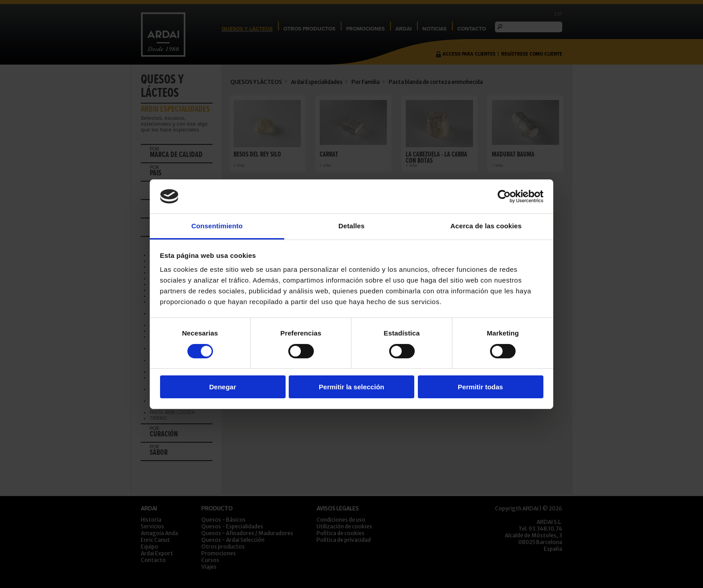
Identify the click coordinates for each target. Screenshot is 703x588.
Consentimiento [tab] (217, 226)
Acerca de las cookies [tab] (486, 226)
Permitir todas (480, 387)
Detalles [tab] (351, 226)
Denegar (222, 387)
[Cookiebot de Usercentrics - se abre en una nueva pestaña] (504, 196)
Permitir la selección (351, 387)
